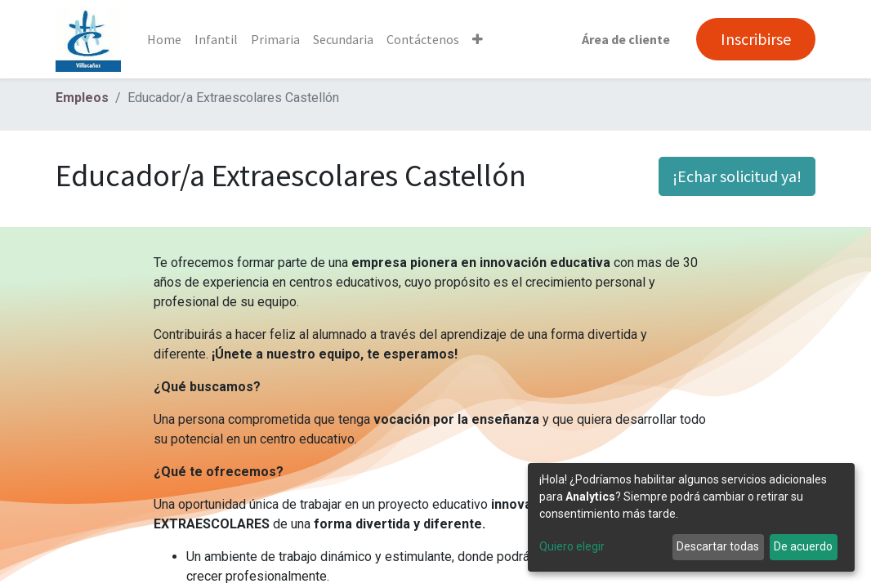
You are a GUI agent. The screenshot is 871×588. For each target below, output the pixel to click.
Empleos (82, 98)
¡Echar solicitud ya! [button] (737, 176)
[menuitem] (164, 39)
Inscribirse (756, 39)
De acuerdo (803, 546)
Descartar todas (718, 546)
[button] (478, 39)
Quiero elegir (572, 546)
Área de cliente (626, 39)
